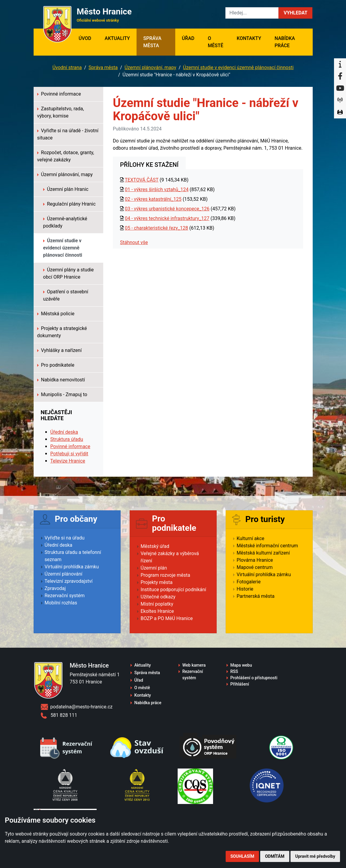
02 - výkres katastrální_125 (153, 199)
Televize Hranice (68, 461)
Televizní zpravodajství (69, 581)
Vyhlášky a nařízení (60, 350)
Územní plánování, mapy (150, 67)
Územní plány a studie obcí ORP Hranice (69, 273)
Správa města (152, 42)
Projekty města (157, 582)
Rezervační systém (65, 596)
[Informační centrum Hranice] (340, 64)
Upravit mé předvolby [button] (315, 856)
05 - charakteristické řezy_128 (156, 228)
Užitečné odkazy (158, 597)
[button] (295, 13)
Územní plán (154, 568)
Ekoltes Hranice (157, 611)
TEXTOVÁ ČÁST (142, 180)
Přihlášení (240, 684)
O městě (215, 42)
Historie (245, 589)
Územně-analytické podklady (65, 222)
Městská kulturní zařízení (263, 553)
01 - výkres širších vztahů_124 (157, 189)
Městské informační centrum (268, 546)
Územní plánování (64, 574)
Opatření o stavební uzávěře (66, 295)
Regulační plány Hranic (69, 204)
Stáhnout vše (134, 242)
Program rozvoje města (165, 575)
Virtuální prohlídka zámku (72, 567)
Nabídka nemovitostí (61, 380)
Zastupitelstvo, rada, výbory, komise (61, 112)
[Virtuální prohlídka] (340, 112)
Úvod (88, 38)
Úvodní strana (67, 67)
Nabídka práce (285, 42)
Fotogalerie (249, 582)
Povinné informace (59, 94)
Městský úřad (155, 546)
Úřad (188, 38)
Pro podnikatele (56, 365)
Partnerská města (256, 596)
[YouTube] (340, 88)
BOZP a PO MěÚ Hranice (167, 618)
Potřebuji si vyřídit (69, 454)
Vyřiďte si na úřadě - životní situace (68, 134)
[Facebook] (340, 76)
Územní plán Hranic (66, 189)
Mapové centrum (255, 567)
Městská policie (56, 314)
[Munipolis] (340, 100)
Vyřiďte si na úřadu (65, 538)
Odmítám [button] (275, 856)
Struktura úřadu (67, 439)
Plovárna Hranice (255, 560)
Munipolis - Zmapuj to (62, 394)
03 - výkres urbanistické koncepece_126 (167, 209)
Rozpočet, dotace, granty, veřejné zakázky (66, 156)
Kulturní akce (251, 538)
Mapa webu (241, 665)
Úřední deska (64, 432)
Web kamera (194, 665)
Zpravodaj (55, 588)
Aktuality (117, 38)
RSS (234, 671)
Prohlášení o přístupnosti (254, 678)
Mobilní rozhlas (61, 603)
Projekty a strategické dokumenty (62, 332)
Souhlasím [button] (242, 856)
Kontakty (249, 38)
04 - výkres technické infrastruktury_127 (167, 218)
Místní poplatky (157, 604)
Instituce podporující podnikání (174, 590)
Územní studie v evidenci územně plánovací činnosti (238, 67)
